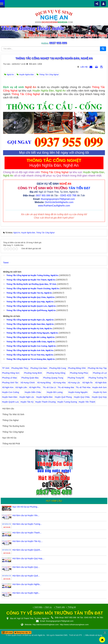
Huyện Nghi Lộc (27, 397)
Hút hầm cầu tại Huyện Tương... (27, 524)
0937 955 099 (58, 43)
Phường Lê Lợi (100, 373)
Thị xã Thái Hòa (83, 387)
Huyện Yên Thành (87, 402)
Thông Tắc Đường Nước (14, 426)
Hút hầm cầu (8, 409)
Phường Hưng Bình (33, 373)
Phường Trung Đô (76, 378)
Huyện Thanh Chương (45, 402)
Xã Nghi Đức (101, 383)
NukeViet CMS (61, 635)
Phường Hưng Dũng (56, 373)
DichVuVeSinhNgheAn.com (59, 202)
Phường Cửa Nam (39, 368)
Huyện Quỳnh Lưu (10, 402)
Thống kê (72, 607)
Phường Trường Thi (98, 378)
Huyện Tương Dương (67, 402)
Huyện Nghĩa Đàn (44, 397)
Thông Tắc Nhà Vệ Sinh (13, 414)
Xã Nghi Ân (87, 383)
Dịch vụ (48, 607)
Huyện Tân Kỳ (27, 402)
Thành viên (60, 607)
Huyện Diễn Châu (33, 392)
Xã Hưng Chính (28, 383)
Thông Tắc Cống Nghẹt (13, 432)
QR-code (7, 632)
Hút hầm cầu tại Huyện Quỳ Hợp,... (28, 558)
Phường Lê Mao (9, 378)
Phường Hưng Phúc (79, 373)
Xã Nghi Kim (8, 387)
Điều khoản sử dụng (94, 635)
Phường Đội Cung (58, 368)
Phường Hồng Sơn (11, 373)
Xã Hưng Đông (44, 383)
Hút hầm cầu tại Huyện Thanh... (27, 533)
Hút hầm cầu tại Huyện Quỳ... (26, 567)
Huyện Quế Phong (63, 397)
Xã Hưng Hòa (59, 383)
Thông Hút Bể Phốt (11, 444)
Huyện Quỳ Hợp (99, 397)
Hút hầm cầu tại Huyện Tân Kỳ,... (28, 541)
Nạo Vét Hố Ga (9, 438)
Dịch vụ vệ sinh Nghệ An (35, 635)
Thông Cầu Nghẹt (10, 420)
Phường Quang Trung (53, 378)
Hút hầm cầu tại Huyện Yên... (26, 515)
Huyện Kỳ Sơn (100, 392)
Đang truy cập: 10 (23, 632)
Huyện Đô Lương (55, 392)
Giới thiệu (38, 607)
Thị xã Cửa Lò (49, 387)
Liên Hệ (84, 67)
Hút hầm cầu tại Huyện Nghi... (26, 593)
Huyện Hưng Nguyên (78, 392)
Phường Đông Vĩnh (77, 368)
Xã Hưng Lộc (74, 383)
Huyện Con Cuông (10, 392)
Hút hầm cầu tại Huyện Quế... (26, 576)
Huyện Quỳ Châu (82, 397)
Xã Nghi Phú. (35, 387)
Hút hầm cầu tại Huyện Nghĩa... (27, 584)
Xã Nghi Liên (21, 387)
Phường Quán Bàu (30, 378)
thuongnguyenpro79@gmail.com (58, 199)
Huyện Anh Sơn (99, 387)
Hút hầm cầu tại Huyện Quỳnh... (27, 550)
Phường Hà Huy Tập (97, 368)
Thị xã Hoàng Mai (66, 387)
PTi (80, 635)
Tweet (6, 263)
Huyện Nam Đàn (10, 397)
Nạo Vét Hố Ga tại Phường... (26, 507)
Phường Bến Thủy (20, 368)
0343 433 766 (68, 195)
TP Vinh (6, 368)
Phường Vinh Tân (10, 383)
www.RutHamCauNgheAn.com (54, 206)
